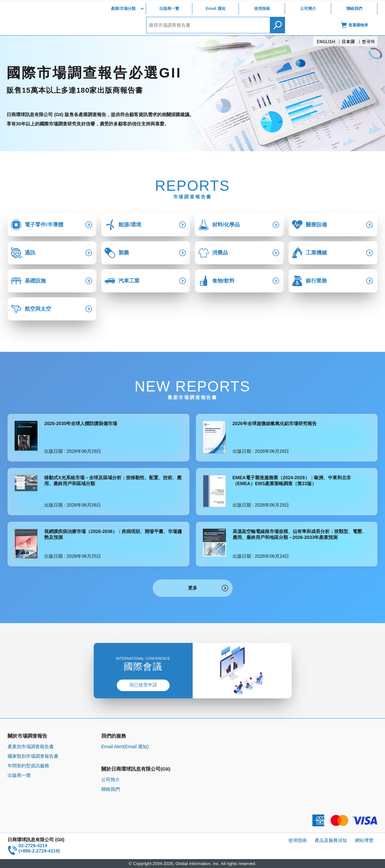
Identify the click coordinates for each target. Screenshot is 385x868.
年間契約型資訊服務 (28, 766)
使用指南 (262, 9)
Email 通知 (216, 9)
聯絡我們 (354, 9)
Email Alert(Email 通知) (125, 747)
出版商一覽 (169, 9)
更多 (193, 588)
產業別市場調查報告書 (31, 747)
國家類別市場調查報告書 (33, 756)
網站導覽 (364, 840)
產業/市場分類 (123, 9)
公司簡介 (308, 9)
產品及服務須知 (331, 840)
